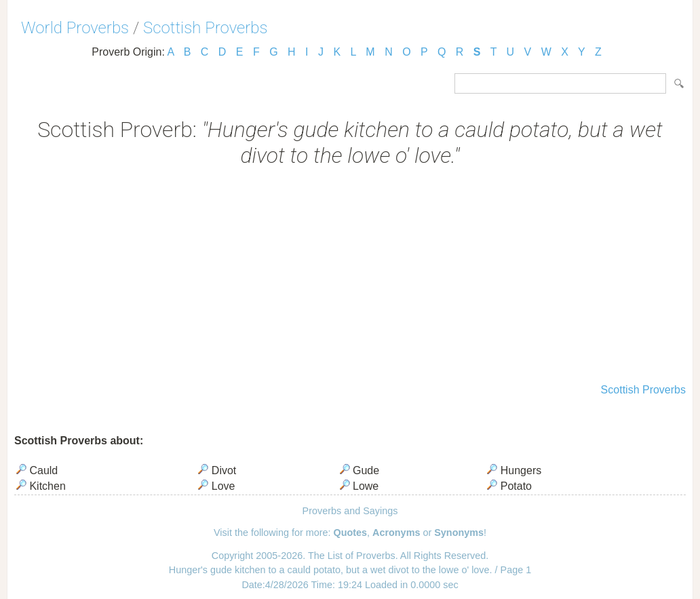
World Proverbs (75, 28)
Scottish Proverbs (205, 28)
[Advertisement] (350, 277)
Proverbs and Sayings (350, 511)
